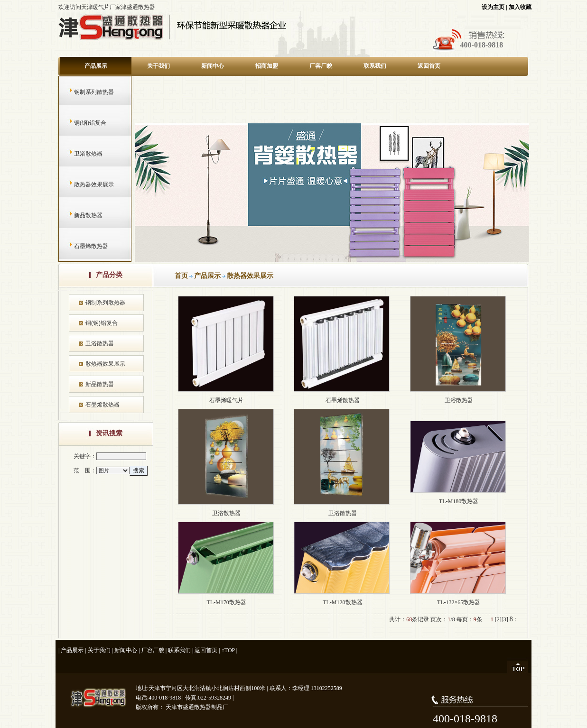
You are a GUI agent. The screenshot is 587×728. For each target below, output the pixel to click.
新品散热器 (79, 215)
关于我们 (158, 66)
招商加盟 (267, 66)
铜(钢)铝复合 (81, 123)
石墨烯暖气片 (226, 400)
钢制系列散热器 (85, 92)
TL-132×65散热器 (459, 602)
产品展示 (96, 66)
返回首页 (429, 66)
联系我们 (375, 66)
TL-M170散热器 (226, 602)
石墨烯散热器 (82, 246)
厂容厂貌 (321, 66)
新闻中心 (213, 66)
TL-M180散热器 (459, 501)
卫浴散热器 (79, 154)
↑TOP (228, 650)
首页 (181, 276)
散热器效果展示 (85, 184)
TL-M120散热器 (342, 602)
